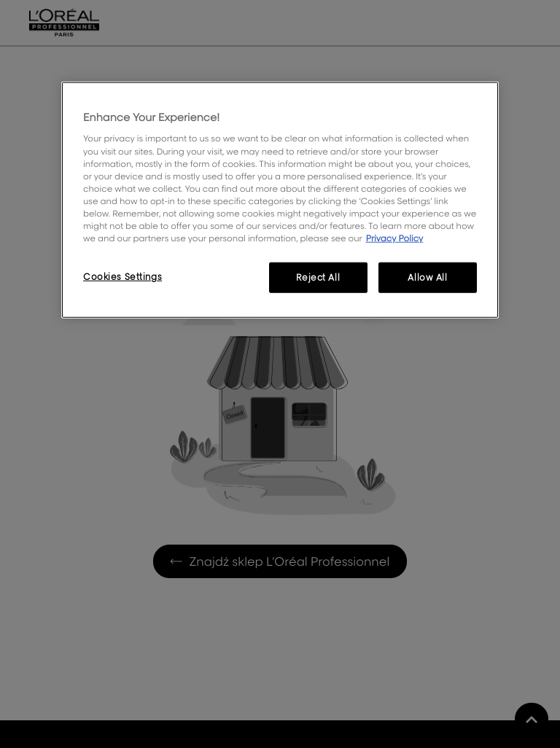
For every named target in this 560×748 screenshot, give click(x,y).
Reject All (318, 277)
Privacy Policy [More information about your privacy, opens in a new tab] (395, 238)
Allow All (427, 277)
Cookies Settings (122, 277)
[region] (280, 200)
